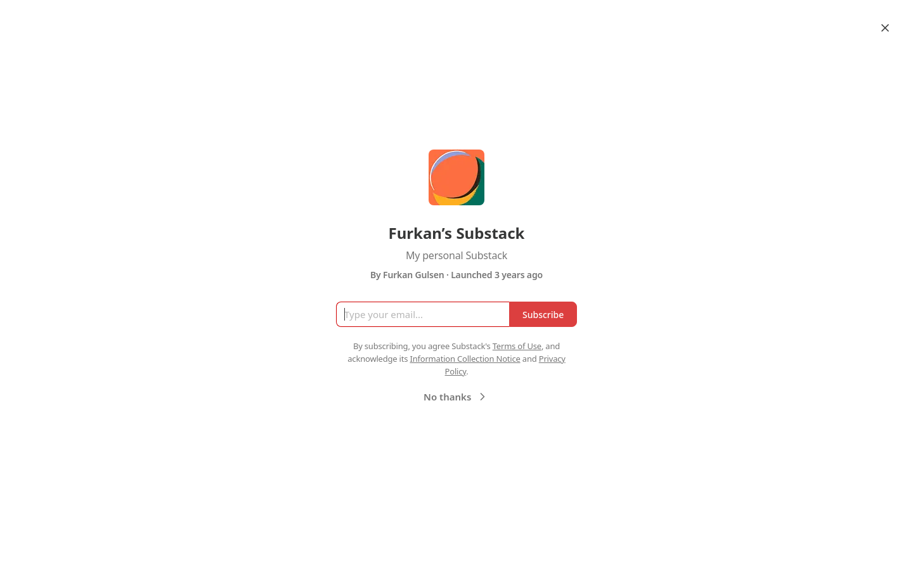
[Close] (885, 28)
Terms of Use (517, 346)
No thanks (456, 397)
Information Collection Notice (465, 359)
